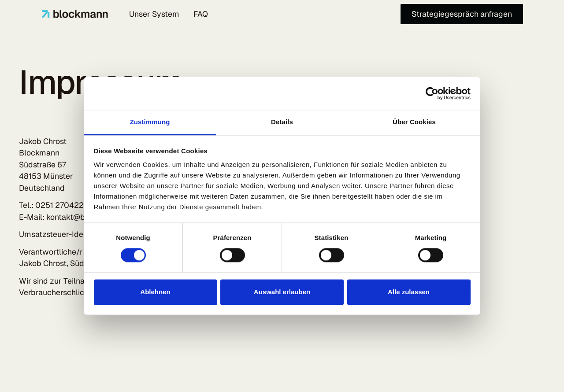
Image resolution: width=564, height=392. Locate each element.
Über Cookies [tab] (414, 122)
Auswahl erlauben (282, 292)
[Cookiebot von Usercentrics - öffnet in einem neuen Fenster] (432, 93)
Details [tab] (282, 122)
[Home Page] (75, 14)
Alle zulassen (409, 292)
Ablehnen (155, 292)
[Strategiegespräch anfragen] (462, 14)
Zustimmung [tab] (150, 122)
